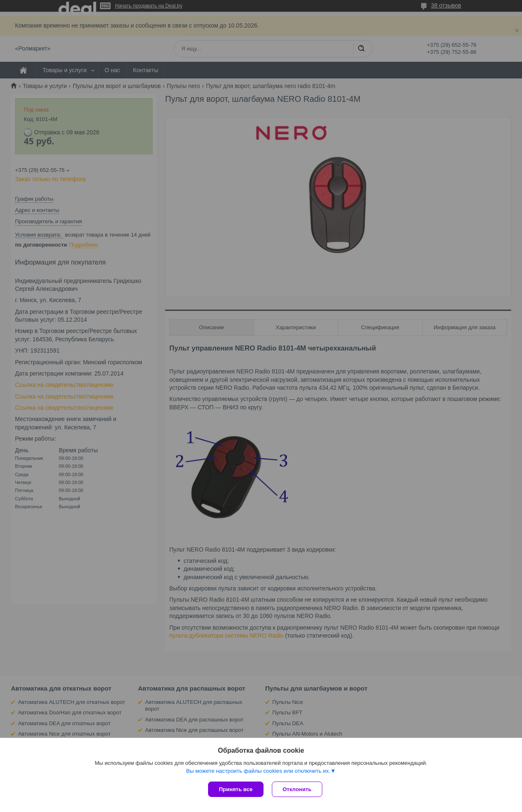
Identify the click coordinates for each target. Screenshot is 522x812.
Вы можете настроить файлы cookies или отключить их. (258, 771)
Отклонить (297, 789)
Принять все (236, 789)
